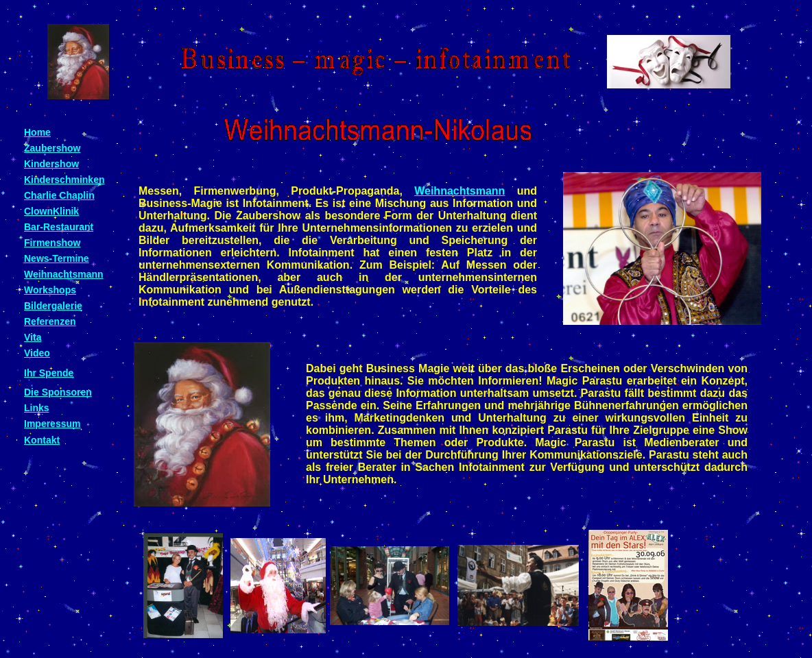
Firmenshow (52, 243)
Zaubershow (52, 148)
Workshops (50, 290)
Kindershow (51, 164)
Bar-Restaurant (59, 227)
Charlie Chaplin (59, 195)
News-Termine (57, 258)
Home (37, 132)
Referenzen (50, 321)
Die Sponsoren (58, 392)
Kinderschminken (64, 180)
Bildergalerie (53, 306)
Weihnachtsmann (459, 191)
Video (37, 353)
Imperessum (52, 424)
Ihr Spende (49, 373)
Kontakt (42, 440)
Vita (33, 337)
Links (37, 408)
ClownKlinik (51, 211)
